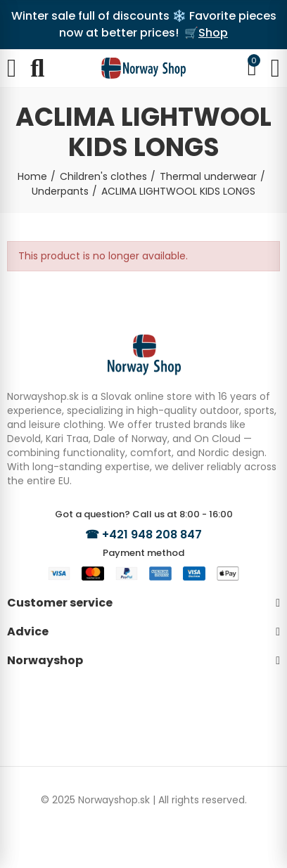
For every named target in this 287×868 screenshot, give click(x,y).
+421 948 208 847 (152, 535)
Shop (213, 33)
